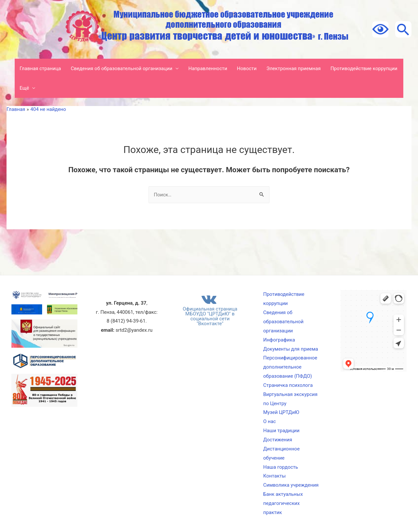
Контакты (274, 476)
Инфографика (279, 340)
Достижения (278, 440)
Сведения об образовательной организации (122, 68)
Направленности (208, 68)
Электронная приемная (294, 68)
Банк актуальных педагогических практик (283, 503)
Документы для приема (291, 349)
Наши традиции (281, 431)
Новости (247, 68)
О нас (270, 421)
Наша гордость (281, 467)
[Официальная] (209, 309)
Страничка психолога (288, 385)
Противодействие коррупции (364, 68)
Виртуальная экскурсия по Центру (290, 399)
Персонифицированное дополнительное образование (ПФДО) (290, 367)
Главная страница (40, 68)
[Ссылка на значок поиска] (403, 29)
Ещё (24, 88)
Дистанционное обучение (281, 453)
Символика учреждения (291, 485)
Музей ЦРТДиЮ (281, 412)
